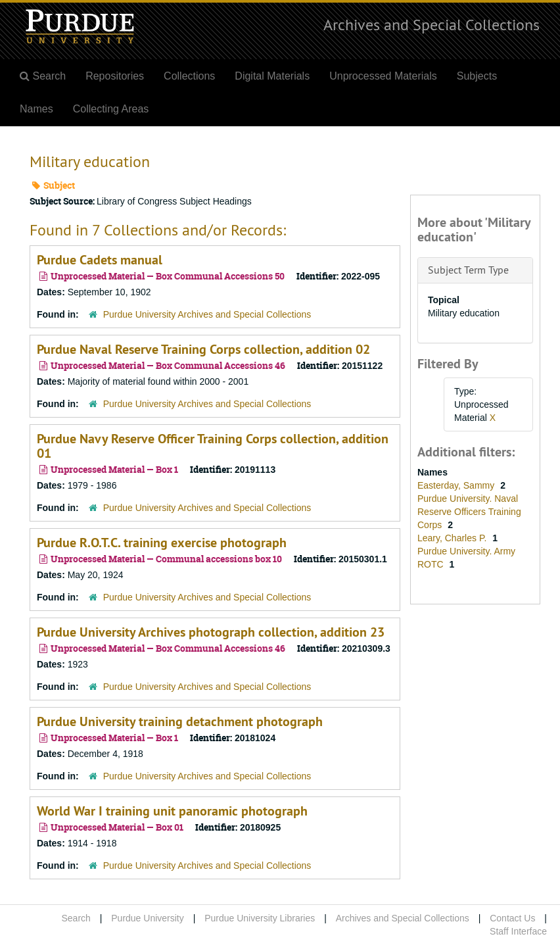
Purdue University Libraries (260, 918)
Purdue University (148, 918)
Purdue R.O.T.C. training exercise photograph (162, 543)
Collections (189, 76)
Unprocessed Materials (383, 76)
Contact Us (512, 918)
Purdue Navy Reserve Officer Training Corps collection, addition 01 (213, 446)
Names (36, 109)
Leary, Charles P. (453, 538)
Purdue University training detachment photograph (180, 721)
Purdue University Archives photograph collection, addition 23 (211, 632)
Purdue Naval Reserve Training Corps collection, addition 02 (203, 349)
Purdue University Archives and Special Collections (207, 314)
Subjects (477, 76)
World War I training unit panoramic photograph (172, 811)
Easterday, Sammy (457, 485)
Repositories (115, 76)
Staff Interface (518, 931)
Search (76, 918)
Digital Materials (272, 76)
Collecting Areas (111, 109)
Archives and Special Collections (432, 24)
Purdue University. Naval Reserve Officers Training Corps (469, 512)
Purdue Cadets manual (100, 260)
